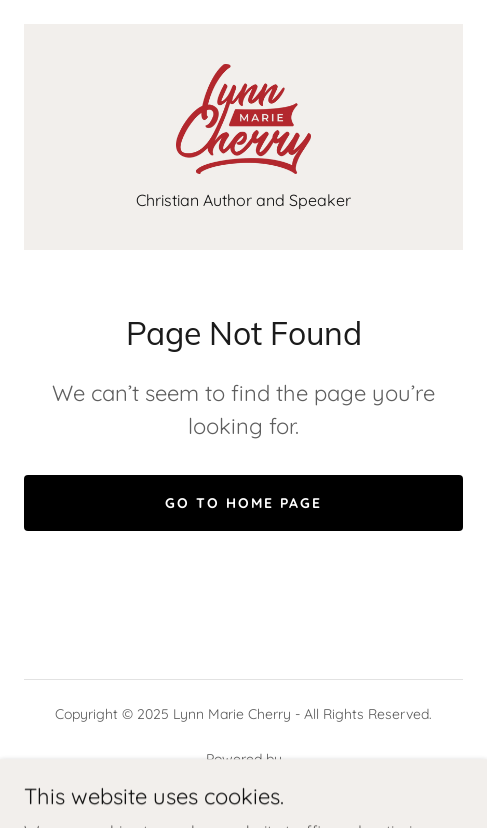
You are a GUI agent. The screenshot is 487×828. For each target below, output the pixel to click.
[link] (243, 119)
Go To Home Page (243, 503)
